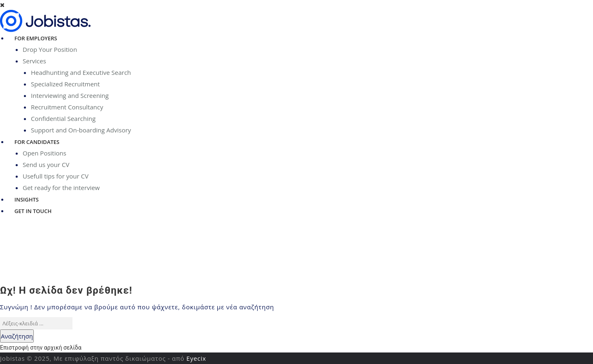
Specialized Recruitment (65, 84)
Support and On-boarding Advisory (81, 130)
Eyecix (196, 358)
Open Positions (44, 153)
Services (34, 61)
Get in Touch (33, 211)
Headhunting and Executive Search (81, 72)
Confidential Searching (63, 118)
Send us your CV (46, 165)
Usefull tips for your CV (56, 176)
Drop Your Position (50, 49)
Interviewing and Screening (70, 95)
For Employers (36, 38)
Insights (27, 199)
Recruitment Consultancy (67, 107)
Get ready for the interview (61, 188)
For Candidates (37, 142)
